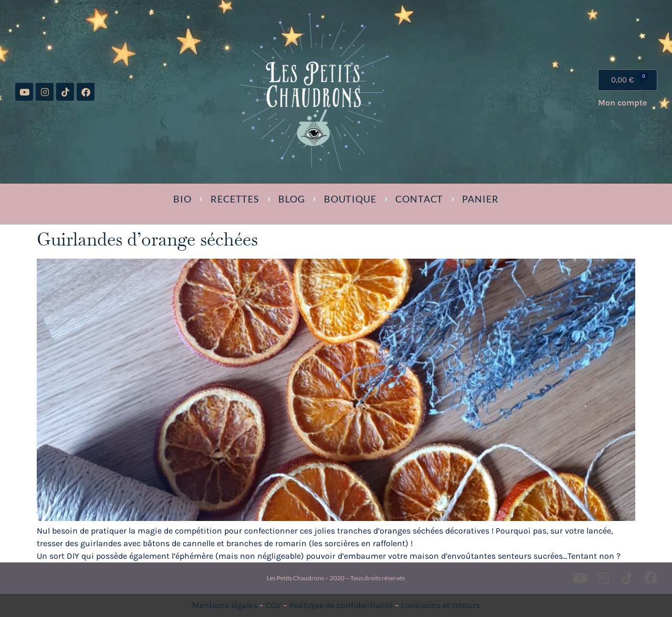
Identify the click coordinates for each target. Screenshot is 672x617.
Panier (480, 199)
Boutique (350, 199)
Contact (419, 199)
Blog (292, 199)
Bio (182, 199)
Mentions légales (225, 605)
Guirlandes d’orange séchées (147, 239)
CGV (273, 605)
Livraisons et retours (440, 605)
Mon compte (622, 103)
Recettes (235, 199)
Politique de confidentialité (341, 605)
